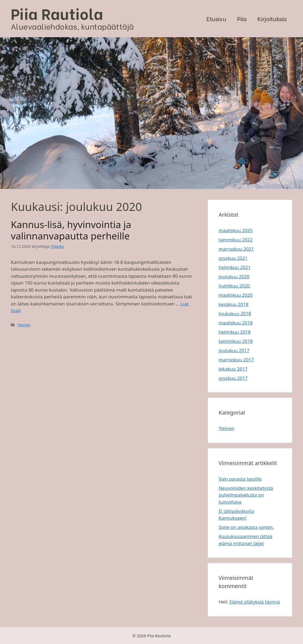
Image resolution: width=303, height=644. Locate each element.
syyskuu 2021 (233, 258)
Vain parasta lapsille (240, 479)
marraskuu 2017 (236, 360)
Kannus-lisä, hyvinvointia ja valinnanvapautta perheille (71, 230)
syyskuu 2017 (233, 378)
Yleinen (24, 325)
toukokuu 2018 (235, 313)
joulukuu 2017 (234, 350)
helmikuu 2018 (235, 332)
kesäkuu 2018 (234, 304)
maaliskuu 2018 (236, 323)
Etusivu (216, 19)
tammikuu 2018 (236, 341)
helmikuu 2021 (235, 267)
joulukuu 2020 (234, 277)
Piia (242, 19)
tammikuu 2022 (236, 240)
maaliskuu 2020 (236, 295)
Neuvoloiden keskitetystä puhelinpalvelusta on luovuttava (246, 495)
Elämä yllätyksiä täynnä (255, 602)
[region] (151, 113)
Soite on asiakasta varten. (246, 527)
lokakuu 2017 (233, 369)
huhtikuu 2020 (234, 286)
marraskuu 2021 (236, 249)
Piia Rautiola (57, 13)
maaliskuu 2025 (236, 230)
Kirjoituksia (272, 19)
